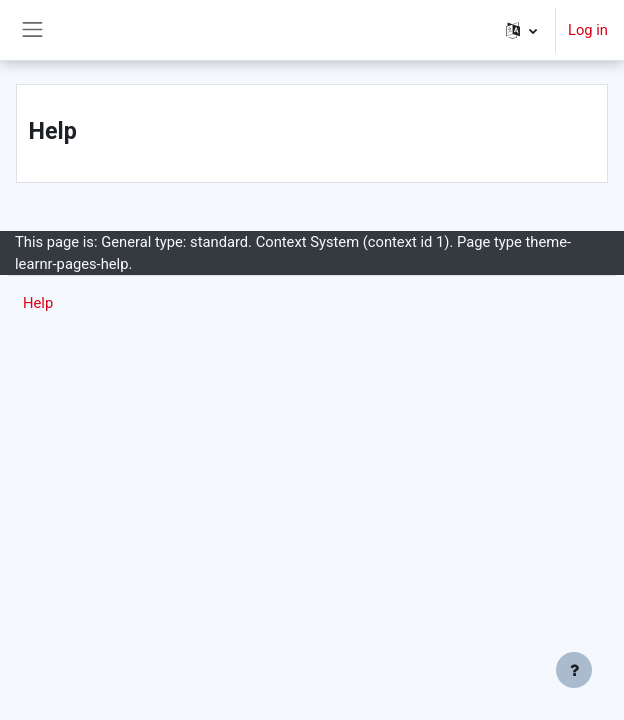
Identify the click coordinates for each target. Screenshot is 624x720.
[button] (521, 30)
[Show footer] (574, 670)
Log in (588, 30)
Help (38, 303)
